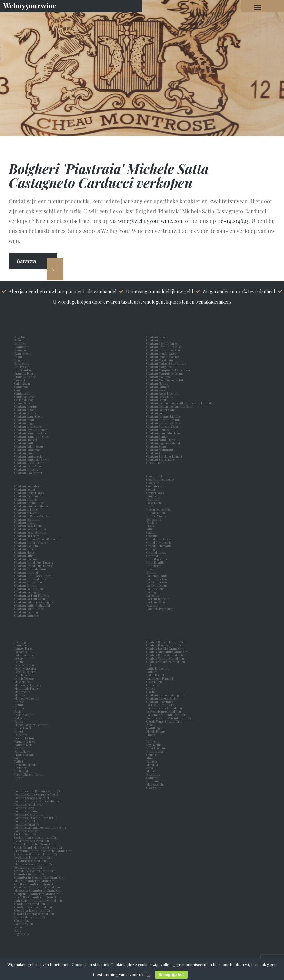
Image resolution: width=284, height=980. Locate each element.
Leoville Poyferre (25, 672)
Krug (18, 930)
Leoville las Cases (26, 668)
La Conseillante (158, 576)
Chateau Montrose (159, 377)
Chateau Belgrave (26, 423)
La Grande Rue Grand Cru (164, 708)
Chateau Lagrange (27, 612)
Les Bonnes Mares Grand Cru (33, 857)
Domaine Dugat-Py (27, 824)
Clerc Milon (155, 682)
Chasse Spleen (24, 403)
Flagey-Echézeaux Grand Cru (34, 864)
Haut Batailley (157, 562)
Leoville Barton (25, 665)
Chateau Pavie (156, 390)
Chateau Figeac (25, 552)
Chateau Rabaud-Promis (163, 420)
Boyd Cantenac (25, 370)
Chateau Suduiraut (160, 450)
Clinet (151, 688)
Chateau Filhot (24, 556)
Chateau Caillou (25, 443)
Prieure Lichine (26, 738)
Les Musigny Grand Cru (30, 861)
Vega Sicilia (155, 745)
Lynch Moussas (25, 678)
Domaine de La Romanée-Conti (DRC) (39, 791)
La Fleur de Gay (158, 582)
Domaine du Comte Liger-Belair (36, 818)
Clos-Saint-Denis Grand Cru (33, 907)
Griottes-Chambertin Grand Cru (36, 884)
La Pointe (153, 595)
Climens (153, 685)
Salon (18, 927)
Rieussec (20, 748)
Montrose (21, 695)
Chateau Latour (157, 337)
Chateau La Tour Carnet (31, 599)
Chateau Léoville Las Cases (164, 347)
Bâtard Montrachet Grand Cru (34, 844)
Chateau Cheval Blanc (29, 463)
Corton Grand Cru (26, 834)
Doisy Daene (155, 503)
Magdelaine (22, 682)
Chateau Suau (156, 446)
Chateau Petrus (157, 400)
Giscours (153, 536)
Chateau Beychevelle (28, 426)
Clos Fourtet (154, 476)
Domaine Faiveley (26, 821)
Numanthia (155, 751)
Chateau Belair (24, 420)
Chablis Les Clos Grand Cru (165, 648)
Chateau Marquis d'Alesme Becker (169, 370)
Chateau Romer (157, 436)
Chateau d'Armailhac (29, 503)
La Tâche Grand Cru (160, 705)
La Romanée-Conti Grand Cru (167, 715)
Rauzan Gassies (25, 741)
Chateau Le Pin (158, 340)
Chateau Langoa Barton (162, 698)
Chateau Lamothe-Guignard (166, 695)
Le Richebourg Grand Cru (164, 711)
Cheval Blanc (155, 463)
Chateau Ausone (25, 410)
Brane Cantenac (26, 377)
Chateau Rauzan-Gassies (163, 423)
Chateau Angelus (26, 406)
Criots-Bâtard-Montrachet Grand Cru (39, 847)
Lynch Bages (22, 675)
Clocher (152, 692)
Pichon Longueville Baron (32, 725)
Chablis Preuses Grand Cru (165, 655)
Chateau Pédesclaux (160, 397)
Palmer (20, 708)
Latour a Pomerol (27, 655)
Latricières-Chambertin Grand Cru (38, 900)
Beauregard (23, 347)
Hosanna (153, 569)
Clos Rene (153, 483)
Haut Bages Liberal (160, 559)
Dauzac (152, 496)
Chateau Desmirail (27, 519)
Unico (151, 738)
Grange (152, 549)
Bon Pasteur (23, 367)
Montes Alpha (156, 784)
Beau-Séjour (23, 353)
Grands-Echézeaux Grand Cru (35, 871)
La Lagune (154, 592)
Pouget (19, 731)
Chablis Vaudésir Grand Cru (166, 662)
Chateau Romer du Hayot (164, 433)
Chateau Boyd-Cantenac (31, 430)
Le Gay (20, 658)
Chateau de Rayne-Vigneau (33, 516)
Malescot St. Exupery (29, 685)
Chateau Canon (25, 453)
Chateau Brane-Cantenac (31, 436)
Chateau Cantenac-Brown (32, 459)
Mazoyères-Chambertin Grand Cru (38, 890)
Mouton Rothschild (28, 698)
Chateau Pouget (157, 413)
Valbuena (154, 741)
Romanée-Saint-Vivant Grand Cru (170, 718)
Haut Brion (155, 566)
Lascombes (22, 652)
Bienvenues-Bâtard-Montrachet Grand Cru (43, 851)
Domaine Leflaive (26, 811)
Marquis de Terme (27, 688)
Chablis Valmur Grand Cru (165, 658)
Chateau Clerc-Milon (28, 466)
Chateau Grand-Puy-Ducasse (34, 562)
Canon (19, 390)
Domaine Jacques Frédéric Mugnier (38, 801)
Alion (151, 725)
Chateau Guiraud (26, 572)
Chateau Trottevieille (161, 459)
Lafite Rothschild (158, 668)
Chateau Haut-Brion (28, 582)
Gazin (151, 532)
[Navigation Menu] (257, 7)
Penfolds (152, 761)
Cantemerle (23, 393)
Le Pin (19, 662)
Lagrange (21, 642)
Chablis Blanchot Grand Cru (166, 642)
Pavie (18, 711)
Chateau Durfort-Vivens (30, 542)
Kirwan (152, 572)
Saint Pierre (23, 751)
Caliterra (153, 778)
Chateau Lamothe (27, 615)
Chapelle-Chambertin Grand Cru (37, 894)
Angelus (20, 337)
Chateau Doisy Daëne (28, 526)
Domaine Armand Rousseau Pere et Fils (40, 827)
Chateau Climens (26, 469)
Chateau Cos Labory (28, 486)
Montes (151, 771)
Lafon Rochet (155, 675)
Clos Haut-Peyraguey (161, 479)
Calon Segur (23, 383)
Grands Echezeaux (160, 546)
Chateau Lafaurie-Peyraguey (34, 602)
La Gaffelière (155, 589)
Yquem (19, 778)
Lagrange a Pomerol (160, 678)
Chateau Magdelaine (160, 360)
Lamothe (21, 645)
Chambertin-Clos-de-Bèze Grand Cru (39, 877)
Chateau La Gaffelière (29, 589)
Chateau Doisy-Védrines (30, 532)
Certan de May (25, 400)
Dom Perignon (24, 924)
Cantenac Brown (26, 397)
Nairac (20, 702)
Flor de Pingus (156, 731)
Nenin (19, 705)
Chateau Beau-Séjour (29, 416)
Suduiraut (22, 758)
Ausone (19, 340)
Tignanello (22, 934)
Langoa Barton (25, 648)
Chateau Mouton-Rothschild (166, 380)
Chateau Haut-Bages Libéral (33, 576)
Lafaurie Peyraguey (160, 609)
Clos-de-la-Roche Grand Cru (33, 910)
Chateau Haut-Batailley (30, 579)
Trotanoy (21, 768)
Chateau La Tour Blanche (32, 595)
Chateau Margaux (159, 367)
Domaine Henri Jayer (28, 804)
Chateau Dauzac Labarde (31, 506)
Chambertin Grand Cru (30, 874)
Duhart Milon (156, 513)
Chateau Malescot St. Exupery (166, 363)
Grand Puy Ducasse (160, 539)
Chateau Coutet (25, 489)
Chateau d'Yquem (26, 546)
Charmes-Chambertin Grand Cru (37, 887)
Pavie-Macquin (25, 715)
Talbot (19, 761)
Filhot (150, 529)
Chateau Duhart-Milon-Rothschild (38, 539)
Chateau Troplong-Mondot (165, 456)
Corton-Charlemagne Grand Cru (36, 837)
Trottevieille (22, 771)
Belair (18, 357)
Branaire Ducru (26, 373)
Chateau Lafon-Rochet (29, 609)
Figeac (151, 526)
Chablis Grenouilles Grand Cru (168, 652)
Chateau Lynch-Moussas (163, 357)
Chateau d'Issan (25, 522)
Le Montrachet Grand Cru (32, 841)
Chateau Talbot (157, 453)
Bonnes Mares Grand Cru (31, 917)
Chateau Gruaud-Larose (31, 569)
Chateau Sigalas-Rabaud (163, 443)
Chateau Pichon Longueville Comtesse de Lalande (179, 403)
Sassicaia (153, 605)
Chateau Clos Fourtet (28, 473)
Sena (150, 768)
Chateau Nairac (157, 383)
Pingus (151, 735)
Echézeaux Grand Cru (29, 867)
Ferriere (152, 522)
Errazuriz (153, 774)
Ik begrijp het (171, 975)
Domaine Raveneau (27, 831)
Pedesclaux (22, 718)
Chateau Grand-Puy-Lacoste (33, 566)
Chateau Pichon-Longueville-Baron (170, 406)
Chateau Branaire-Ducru (31, 433)
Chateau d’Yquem (26, 496)
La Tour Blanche (158, 599)
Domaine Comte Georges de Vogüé (36, 794)
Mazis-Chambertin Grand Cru (35, 881)
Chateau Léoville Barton (163, 343)
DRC (149, 665)
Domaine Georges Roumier (32, 798)
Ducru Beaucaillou (159, 509)
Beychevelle (23, 363)
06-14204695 (233, 221)
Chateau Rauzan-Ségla (162, 426)
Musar (151, 758)
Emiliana (153, 781)
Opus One (153, 755)
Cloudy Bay (22, 920)
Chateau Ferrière (26, 549)
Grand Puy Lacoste (160, 542)
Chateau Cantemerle (29, 456)
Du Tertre (154, 506)
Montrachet (23, 692)
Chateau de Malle (26, 509)
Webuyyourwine (30, 5)
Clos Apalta (154, 788)
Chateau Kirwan (26, 585)
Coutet (151, 489)
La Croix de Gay (158, 579)
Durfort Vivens (157, 516)
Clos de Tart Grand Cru (30, 904)
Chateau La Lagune (28, 592)
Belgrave (20, 360)
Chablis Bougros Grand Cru (165, 645)
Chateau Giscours (26, 559)
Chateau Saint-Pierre (161, 440)
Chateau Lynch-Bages (161, 353)
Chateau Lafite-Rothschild (32, 605)
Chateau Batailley (26, 413)
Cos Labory (154, 486)
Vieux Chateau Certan (30, 774)
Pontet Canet (23, 728)
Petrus (19, 721)
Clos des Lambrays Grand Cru (34, 914)
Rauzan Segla (24, 745)
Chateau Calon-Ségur (29, 446)
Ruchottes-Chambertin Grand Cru (37, 897)
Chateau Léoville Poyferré (164, 350)
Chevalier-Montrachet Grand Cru (37, 854)
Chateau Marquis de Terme (165, 373)
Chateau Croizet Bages (29, 493)
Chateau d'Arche (26, 499)
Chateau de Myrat (26, 513)
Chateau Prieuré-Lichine (164, 416)
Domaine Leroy (25, 808)
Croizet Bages (156, 493)
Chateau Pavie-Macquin (163, 393)
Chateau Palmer (158, 387)
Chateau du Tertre (27, 536)
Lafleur (152, 672)
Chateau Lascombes (160, 702)
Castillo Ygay (155, 728)
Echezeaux (155, 519)
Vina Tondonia (157, 748)
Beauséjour (22, 350)
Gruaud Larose (157, 552)
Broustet (20, 380)
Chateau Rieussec (158, 430)
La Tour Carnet (158, 602)
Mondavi (153, 765)
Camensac (22, 387)
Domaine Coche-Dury (29, 814)
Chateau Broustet (26, 440)
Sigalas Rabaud (25, 755)
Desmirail (154, 499)
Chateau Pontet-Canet (161, 410)
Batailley (21, 343)
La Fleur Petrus (157, 585)
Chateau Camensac (27, 450)
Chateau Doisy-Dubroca (30, 529)
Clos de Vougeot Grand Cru (164, 721)
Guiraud (153, 556)
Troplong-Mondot (26, 765)
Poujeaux (21, 735)
